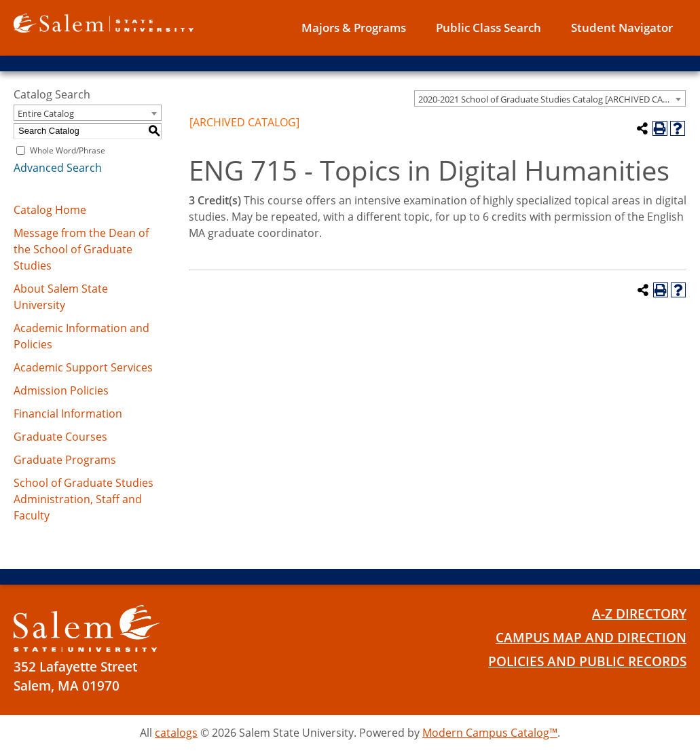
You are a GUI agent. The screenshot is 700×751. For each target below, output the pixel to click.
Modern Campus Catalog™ (490, 733)
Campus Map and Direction (591, 638)
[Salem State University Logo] (87, 628)
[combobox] (550, 98)
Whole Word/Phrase (68, 150)
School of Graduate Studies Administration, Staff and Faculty (84, 499)
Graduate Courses (60, 437)
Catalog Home (50, 210)
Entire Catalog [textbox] (46, 113)
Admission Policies (61, 390)
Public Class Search (489, 28)
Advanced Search (58, 168)
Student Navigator (622, 28)
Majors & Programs (354, 28)
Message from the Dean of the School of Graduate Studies (81, 249)
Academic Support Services (83, 367)
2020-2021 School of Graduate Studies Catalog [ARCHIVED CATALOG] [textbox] (552, 99)
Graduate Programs (65, 460)
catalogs (176, 733)
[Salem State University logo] (104, 22)
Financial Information (68, 414)
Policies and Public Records (587, 661)
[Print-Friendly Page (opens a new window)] (660, 128)
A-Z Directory (639, 614)
